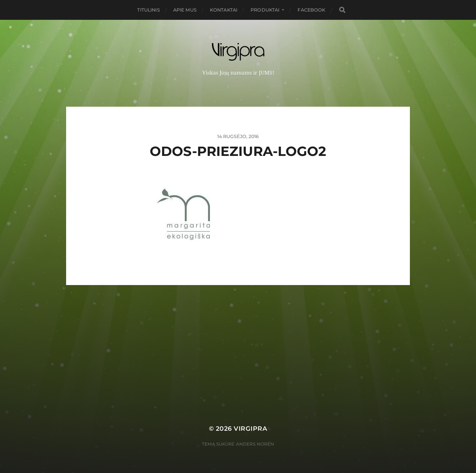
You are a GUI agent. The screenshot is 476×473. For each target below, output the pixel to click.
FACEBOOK (311, 10)
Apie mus (185, 10)
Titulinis (148, 10)
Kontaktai (224, 10)
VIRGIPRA (250, 429)
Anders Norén (255, 444)
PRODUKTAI (265, 10)
